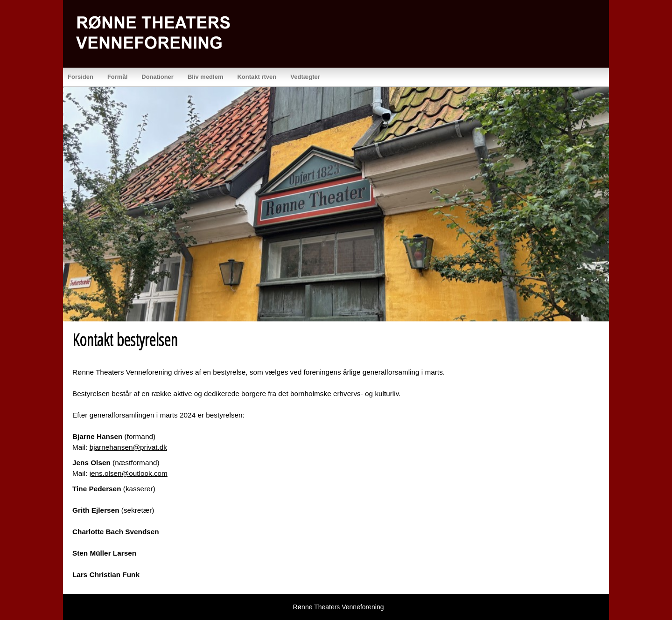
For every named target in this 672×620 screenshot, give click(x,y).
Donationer (157, 77)
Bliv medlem (206, 77)
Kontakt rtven (257, 77)
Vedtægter (305, 77)
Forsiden (80, 77)
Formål (117, 77)
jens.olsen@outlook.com (129, 473)
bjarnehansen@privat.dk (128, 447)
